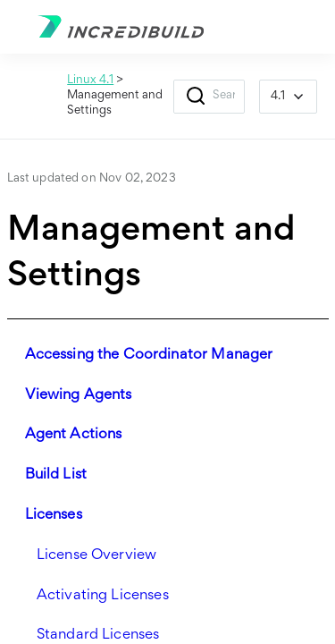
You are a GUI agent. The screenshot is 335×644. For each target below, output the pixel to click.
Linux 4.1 (90, 80)
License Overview (96, 556)
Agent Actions (74, 435)
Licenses (54, 516)
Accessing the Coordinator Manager (149, 356)
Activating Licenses (103, 596)
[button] (195, 97)
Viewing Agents (79, 396)
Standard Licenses (98, 636)
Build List (56, 475)
